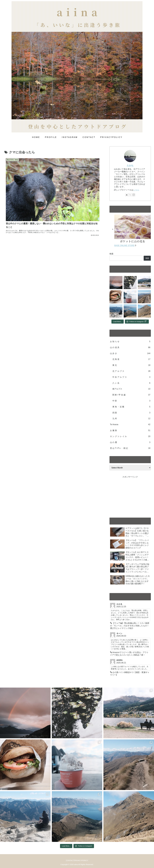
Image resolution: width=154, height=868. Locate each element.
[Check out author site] (127, 195)
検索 (111, 254)
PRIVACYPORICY (82, 860)
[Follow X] (130, 195)
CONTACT (69, 860)
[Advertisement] (130, 496)
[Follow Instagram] (134, 195)
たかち (130, 165)
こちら (136, 190)
